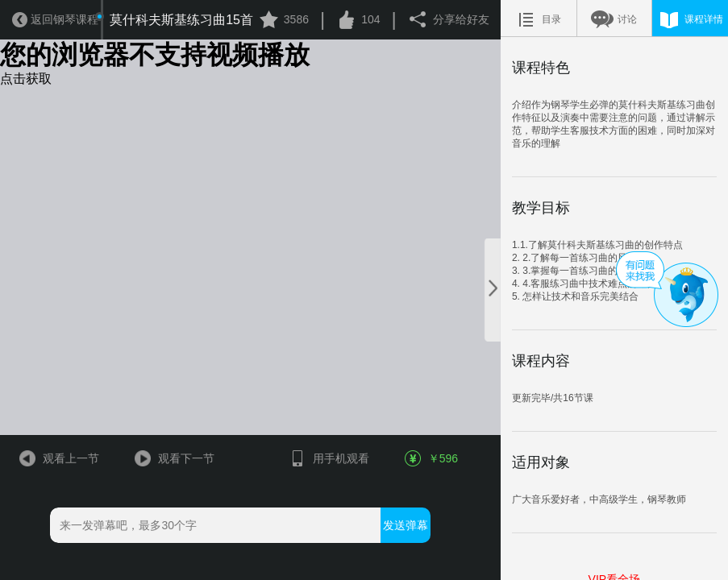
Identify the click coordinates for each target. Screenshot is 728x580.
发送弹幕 (406, 525)
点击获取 (26, 79)
